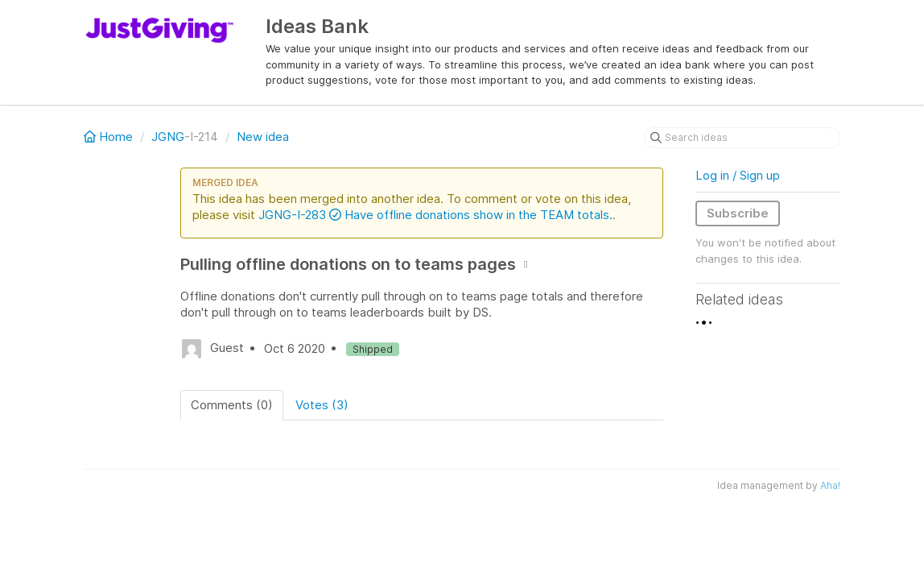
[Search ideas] (742, 138)
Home (110, 137)
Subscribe (738, 213)
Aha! (830, 485)
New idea (263, 137)
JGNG (168, 137)
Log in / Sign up (738, 175)
